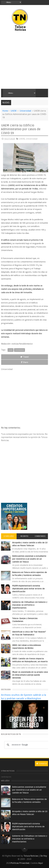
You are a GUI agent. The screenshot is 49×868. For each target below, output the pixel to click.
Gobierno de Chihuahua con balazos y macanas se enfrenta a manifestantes (30, 605)
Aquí (41, 863)
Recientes (24, 536)
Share (25, 362)
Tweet (25, 357)
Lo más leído (9, 536)
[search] (27, 745)
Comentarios (40, 536)
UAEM (14, 111)
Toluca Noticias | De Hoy (35, 856)
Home (5, 111)
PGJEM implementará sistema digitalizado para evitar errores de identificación (28, 589)
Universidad (25, 111)
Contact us (41, 764)
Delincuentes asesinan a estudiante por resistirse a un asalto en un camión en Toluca (29, 559)
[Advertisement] (24, 60)
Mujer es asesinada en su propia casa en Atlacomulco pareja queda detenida (30, 675)
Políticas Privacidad (20, 863)
